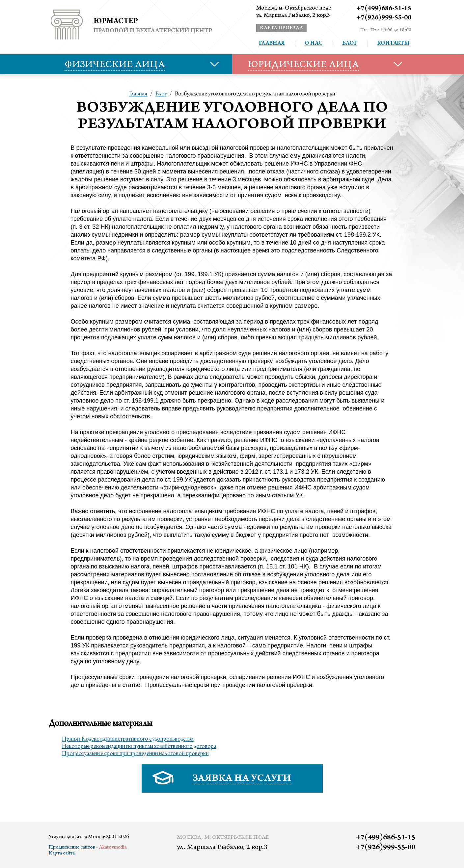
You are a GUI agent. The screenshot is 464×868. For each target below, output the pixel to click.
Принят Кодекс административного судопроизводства (128, 739)
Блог (350, 44)
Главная (272, 44)
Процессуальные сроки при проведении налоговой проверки (135, 754)
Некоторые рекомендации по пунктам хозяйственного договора (139, 747)
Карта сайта (62, 854)
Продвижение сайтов (72, 848)
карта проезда (281, 28)
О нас (314, 44)
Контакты (393, 44)
